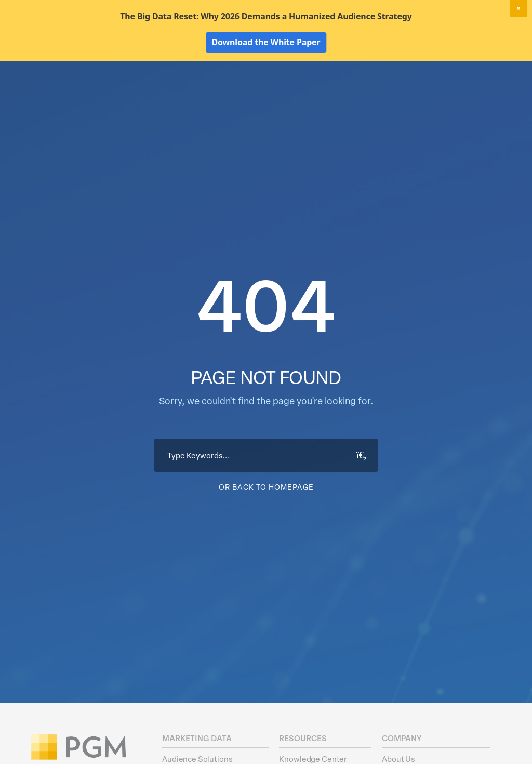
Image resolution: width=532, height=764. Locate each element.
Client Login (486, 73)
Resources (435, 91)
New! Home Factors (389, 74)
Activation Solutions (367, 91)
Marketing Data (227, 91)
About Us (487, 91)
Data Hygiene (293, 91)
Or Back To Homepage (266, 548)
